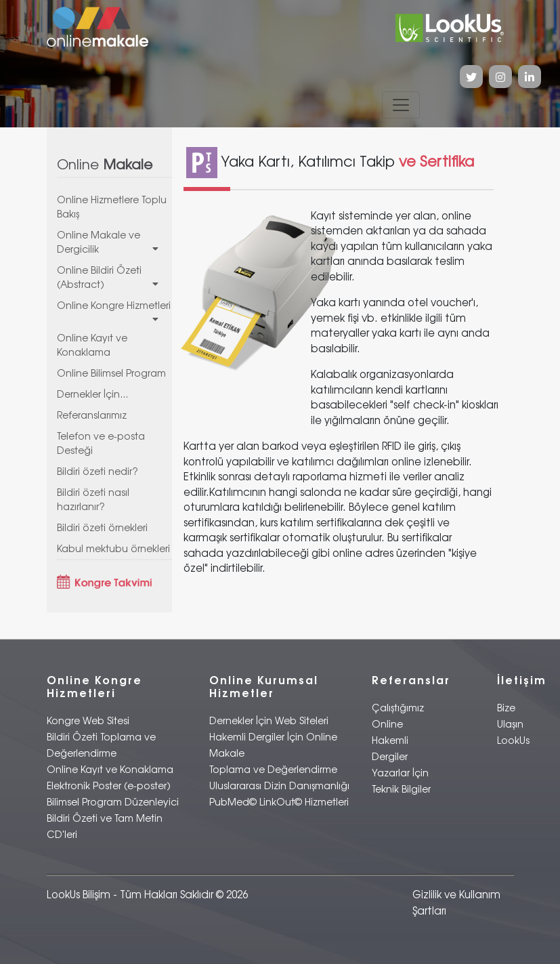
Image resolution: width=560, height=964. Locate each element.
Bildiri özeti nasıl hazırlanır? (93, 499)
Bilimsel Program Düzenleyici (113, 802)
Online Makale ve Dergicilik (114, 242)
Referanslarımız (92, 415)
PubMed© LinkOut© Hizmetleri (279, 802)
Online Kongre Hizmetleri (114, 312)
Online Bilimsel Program (111, 373)
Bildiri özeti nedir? (98, 471)
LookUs (513, 740)
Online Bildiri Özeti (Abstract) (114, 277)
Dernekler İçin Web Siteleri (269, 720)
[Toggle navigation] (401, 105)
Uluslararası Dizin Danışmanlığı (279, 785)
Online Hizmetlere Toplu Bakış (112, 207)
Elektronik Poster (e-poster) (109, 785)
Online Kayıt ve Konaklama (92, 345)
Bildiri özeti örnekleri (102, 527)
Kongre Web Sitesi (88, 720)
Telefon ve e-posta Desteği (101, 443)
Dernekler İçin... (92, 394)
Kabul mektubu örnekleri (113, 548)
